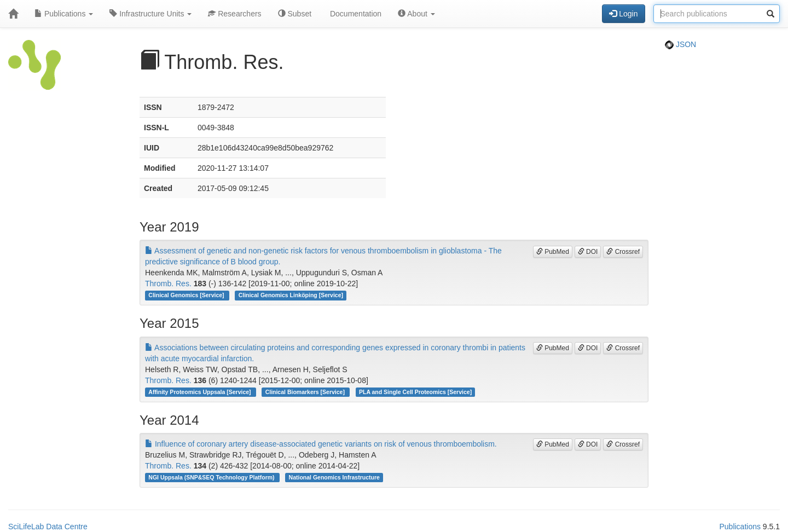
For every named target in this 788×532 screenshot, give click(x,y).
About (416, 14)
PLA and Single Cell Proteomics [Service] (415, 392)
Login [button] (623, 14)
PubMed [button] (553, 252)
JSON (680, 44)
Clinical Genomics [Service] (187, 295)
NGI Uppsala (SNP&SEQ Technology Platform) (212, 477)
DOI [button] (588, 252)
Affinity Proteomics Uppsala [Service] (200, 392)
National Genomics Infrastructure (334, 477)
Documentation (355, 14)
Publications (64, 14)
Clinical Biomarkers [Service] (306, 392)
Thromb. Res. (168, 284)
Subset (295, 14)
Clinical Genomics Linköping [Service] (291, 295)
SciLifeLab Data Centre (48, 527)
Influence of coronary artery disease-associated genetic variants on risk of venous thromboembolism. (321, 444)
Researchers (234, 14)
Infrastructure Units (150, 14)
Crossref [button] (623, 252)
